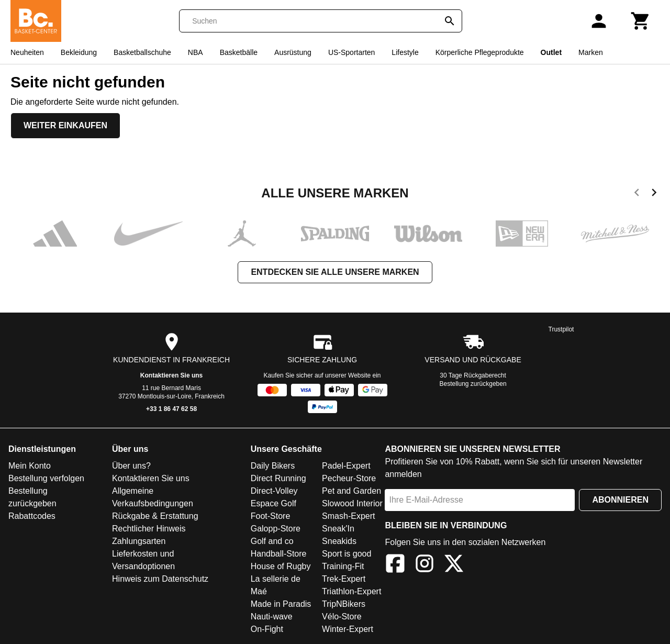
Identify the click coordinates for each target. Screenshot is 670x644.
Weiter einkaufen (65, 125)
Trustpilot (561, 329)
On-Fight (267, 629)
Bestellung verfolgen (46, 478)
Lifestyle (405, 52)
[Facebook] (395, 565)
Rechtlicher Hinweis (149, 529)
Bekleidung (79, 52)
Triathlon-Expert (351, 591)
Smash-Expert (348, 516)
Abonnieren (620, 500)
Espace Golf (273, 503)
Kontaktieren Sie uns (171, 375)
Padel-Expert (346, 466)
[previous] (637, 194)
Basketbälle (239, 52)
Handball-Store (279, 554)
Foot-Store (271, 516)
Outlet (551, 52)
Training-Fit (343, 566)
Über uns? (131, 466)
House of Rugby (281, 566)
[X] (454, 565)
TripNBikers (344, 604)
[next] (654, 194)
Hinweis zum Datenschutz (160, 579)
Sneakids (339, 541)
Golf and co (272, 541)
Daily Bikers (273, 466)
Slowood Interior (352, 503)
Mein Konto (30, 466)
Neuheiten (27, 52)
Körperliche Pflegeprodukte (480, 52)
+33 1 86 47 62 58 (171, 409)
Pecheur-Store (349, 478)
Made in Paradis (281, 604)
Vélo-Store (342, 617)
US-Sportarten (351, 52)
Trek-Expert (344, 579)
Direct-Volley (274, 491)
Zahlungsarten (139, 541)
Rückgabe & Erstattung (155, 516)
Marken (591, 52)
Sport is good (347, 554)
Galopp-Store (276, 529)
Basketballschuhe (142, 52)
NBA (196, 52)
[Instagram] (425, 565)
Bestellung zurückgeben (473, 384)
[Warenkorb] (641, 21)
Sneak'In (338, 529)
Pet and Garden (351, 491)
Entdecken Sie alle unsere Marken (335, 272)
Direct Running (278, 478)
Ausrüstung (293, 52)
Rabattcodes (32, 516)
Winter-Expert (348, 629)
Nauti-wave (272, 617)
